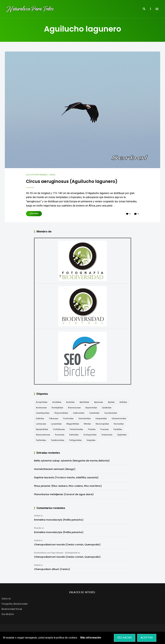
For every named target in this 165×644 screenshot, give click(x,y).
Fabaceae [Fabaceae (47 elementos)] (54, 418)
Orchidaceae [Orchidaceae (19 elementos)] (59, 429)
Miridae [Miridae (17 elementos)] (87, 424)
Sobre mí (6, 599)
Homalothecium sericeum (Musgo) (55, 469)
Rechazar (125, 638)
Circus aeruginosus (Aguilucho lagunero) (74, 181)
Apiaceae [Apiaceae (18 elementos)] (98, 402)
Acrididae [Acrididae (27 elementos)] (57, 402)
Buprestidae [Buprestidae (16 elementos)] (91, 407)
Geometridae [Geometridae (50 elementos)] (85, 418)
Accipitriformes (37, 175)
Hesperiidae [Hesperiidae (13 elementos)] (101, 418)
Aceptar (147, 638)
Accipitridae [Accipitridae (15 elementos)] (42, 402)
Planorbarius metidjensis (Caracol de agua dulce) (64, 494)
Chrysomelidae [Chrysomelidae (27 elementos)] (61, 413)
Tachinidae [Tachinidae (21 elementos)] (41, 440)
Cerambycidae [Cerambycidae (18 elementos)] (43, 413)
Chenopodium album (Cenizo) (52, 569)
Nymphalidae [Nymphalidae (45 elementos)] (42, 429)
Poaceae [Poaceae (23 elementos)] (104, 429)
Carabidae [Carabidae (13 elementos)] (107, 407)
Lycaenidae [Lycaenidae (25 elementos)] (56, 424)
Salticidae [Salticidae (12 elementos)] (74, 434)
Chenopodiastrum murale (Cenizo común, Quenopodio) (67, 544)
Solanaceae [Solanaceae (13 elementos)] (107, 434)
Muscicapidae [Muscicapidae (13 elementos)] (102, 424)
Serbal (37, 516)
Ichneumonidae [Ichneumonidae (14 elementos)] (119, 418)
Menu (157, 9)
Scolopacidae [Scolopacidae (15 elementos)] (90, 434)
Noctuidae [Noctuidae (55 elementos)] (119, 424)
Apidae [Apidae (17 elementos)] (111, 402)
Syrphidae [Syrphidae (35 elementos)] (122, 434)
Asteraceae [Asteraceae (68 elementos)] (41, 407)
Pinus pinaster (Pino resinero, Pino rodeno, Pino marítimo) (68, 486)
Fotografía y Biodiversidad (15, 604)
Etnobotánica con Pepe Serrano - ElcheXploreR (56, 553)
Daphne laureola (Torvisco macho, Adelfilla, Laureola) (66, 477)
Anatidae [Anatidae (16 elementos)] (70, 402)
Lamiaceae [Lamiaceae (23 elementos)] (41, 424)
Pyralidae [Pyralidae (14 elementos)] (118, 429)
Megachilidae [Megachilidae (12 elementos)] (73, 424)
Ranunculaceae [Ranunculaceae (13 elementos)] (43, 434)
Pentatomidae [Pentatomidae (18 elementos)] (76, 429)
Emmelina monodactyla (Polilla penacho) (59, 520)
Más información (91, 638)
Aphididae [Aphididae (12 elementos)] (84, 402)
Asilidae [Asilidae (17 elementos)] (123, 402)
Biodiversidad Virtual (12, 609)
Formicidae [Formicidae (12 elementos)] (68, 418)
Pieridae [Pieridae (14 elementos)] (92, 429)
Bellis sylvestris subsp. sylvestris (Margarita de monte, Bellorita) (72, 460)
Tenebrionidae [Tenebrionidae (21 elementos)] (57, 440)
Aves (53, 175)
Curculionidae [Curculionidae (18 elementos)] (111, 413)
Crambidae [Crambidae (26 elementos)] (94, 413)
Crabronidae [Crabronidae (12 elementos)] (79, 413)
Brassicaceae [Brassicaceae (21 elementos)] (74, 407)
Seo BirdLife (8, 614)
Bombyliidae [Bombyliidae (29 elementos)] (57, 407)
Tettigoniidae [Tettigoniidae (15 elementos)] (75, 440)
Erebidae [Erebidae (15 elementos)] (40, 418)
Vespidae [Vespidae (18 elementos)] (91, 440)
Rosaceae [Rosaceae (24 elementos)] (60, 434)
